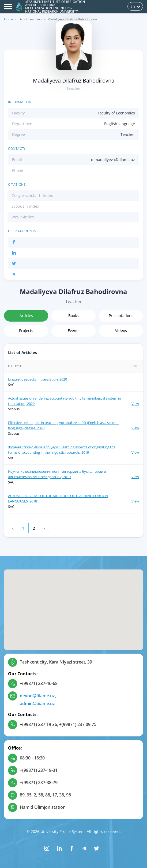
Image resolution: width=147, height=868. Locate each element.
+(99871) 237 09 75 (78, 724)
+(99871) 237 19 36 (38, 724)
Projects (26, 331)
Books (73, 316)
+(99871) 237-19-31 (39, 770)
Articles (26, 316)
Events (74, 331)
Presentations (121, 316)
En (135, 6)
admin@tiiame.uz (37, 703)
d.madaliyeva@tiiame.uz (113, 160)
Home (9, 19)
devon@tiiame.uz (37, 696)
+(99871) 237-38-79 (39, 783)
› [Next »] (44, 528)
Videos (121, 331)
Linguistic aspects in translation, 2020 (37, 379)
